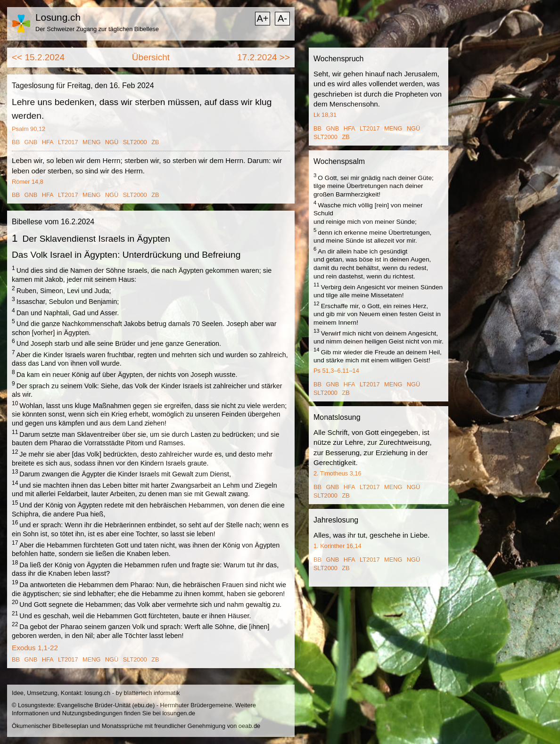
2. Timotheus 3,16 (338, 473)
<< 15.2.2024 (38, 57)
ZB (155, 142)
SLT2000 (135, 142)
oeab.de (249, 726)
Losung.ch (58, 17)
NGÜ (112, 142)
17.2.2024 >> (264, 57)
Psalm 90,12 (29, 129)
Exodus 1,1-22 (35, 648)
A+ (262, 18)
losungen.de (179, 713)
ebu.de (144, 705)
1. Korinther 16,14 (338, 546)
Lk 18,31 (325, 115)
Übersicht (151, 57)
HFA (48, 142)
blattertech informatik (152, 693)
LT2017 (68, 142)
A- (282, 18)
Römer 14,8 (28, 182)
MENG (91, 142)
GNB (31, 142)
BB (16, 142)
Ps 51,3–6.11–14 (336, 371)
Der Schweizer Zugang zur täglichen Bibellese (97, 29)
